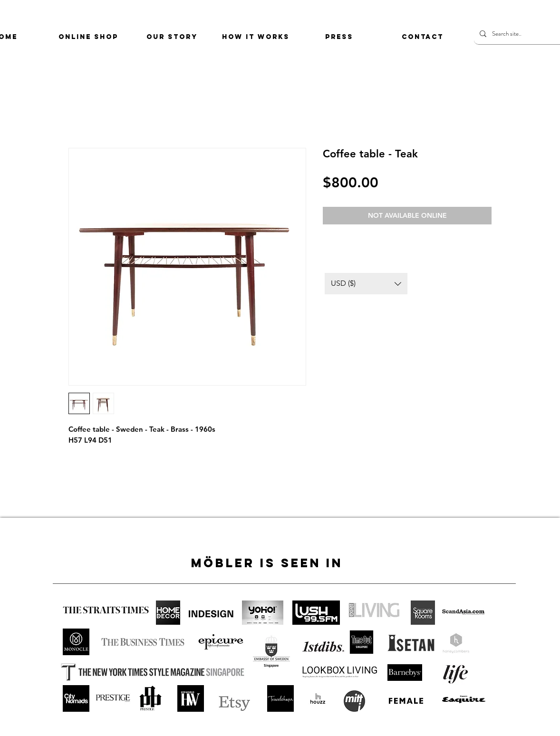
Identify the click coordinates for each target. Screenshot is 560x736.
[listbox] (366, 284)
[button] (366, 284)
